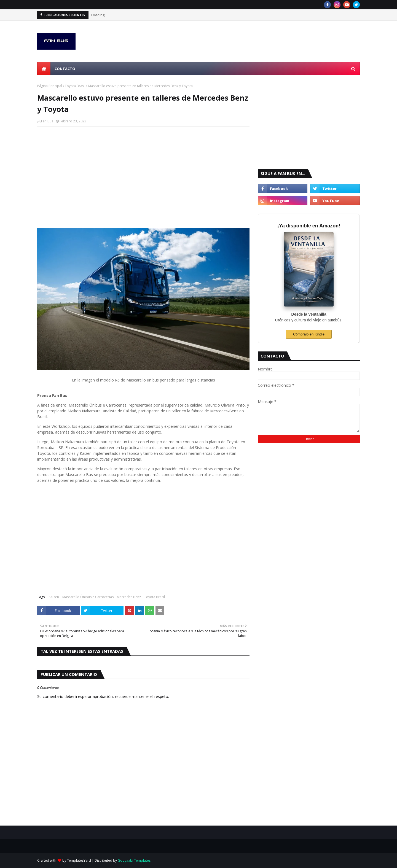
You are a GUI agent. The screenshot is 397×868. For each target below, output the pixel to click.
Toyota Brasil (75, 86)
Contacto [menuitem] (65, 69)
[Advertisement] (143, 171)
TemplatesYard (79, 860)
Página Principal (50, 86)
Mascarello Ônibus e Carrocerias (88, 597)
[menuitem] (44, 69)
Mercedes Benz (129, 597)
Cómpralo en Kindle (309, 334)
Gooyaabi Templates (134, 860)
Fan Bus (47, 121)
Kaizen (54, 597)
